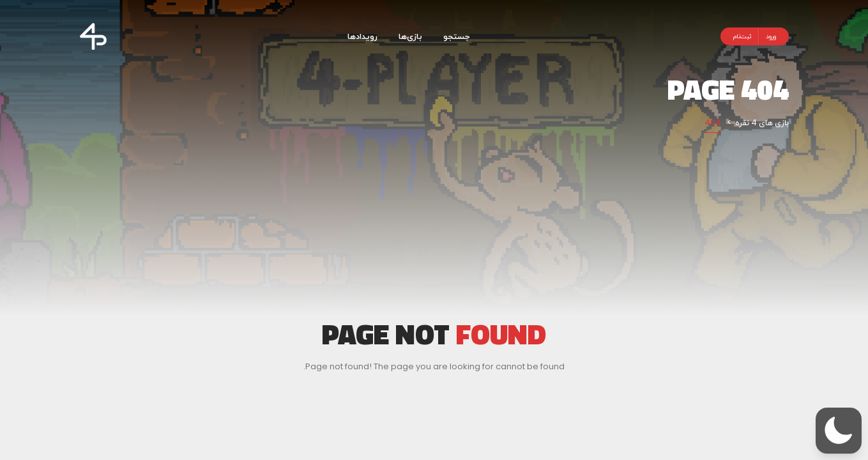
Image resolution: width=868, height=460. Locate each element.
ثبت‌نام (742, 36)
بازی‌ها (410, 36)
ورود (771, 36)
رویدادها (362, 36)
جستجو (456, 36)
